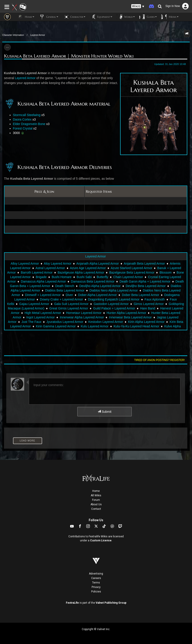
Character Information (13, 35)
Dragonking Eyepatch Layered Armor (114, 299)
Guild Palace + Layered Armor (114, 308)
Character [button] (74, 17)
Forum (96, 500)
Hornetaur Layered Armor (84, 313)
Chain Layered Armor (128, 277)
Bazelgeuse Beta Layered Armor (132, 272)
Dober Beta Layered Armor (141, 295)
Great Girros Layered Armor (69, 308)
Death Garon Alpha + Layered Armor (145, 281)
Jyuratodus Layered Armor (65, 322)
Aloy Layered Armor (58, 264)
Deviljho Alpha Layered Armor (100, 286)
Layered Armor (38, 35)
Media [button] (170, 17)
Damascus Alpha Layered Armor (43, 281)
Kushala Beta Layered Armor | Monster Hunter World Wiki (69, 56)
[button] (138, 6)
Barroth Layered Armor (37, 272)
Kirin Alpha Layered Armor (146, 322)
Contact (96, 509)
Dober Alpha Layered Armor (98, 295)
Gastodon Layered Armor (111, 304)
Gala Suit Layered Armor (71, 304)
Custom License (101, 540)
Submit (105, 412)
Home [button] (26, 17)
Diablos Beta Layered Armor (65, 290)
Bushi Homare (62, 277)
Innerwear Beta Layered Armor (131, 317)
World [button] (126, 17)
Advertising (96, 574)
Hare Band (148, 308)
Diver (69, 295)
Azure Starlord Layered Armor (131, 268)
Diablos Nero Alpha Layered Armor (114, 290)
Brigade (41, 277)
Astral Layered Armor (50, 268)
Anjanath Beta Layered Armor (144, 264)
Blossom (166, 272)
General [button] (49, 17)
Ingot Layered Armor (40, 317)
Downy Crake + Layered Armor (61, 299)
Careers (96, 578)
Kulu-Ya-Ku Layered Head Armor (136, 326)
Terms (96, 583)
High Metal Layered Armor (43, 313)
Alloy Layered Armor (25, 264)
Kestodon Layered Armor (106, 322)
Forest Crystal (23, 128)
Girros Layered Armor (149, 304)
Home (96, 491)
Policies (96, 592)
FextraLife (72, 603)
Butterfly (102, 277)
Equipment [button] (101, 17)
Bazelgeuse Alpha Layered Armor (81, 272)
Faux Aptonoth (155, 299)
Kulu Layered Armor (95, 326)
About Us (96, 504)
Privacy (96, 587)
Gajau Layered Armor (34, 304)
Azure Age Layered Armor (88, 268)
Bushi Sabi (84, 277)
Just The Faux (31, 322)
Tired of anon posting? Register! (160, 360)
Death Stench (65, 286)
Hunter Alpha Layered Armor (126, 313)
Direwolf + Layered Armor (43, 295)
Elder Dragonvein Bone (29, 124)
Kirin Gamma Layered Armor (56, 326)
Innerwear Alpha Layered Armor (82, 317)
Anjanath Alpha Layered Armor (97, 264)
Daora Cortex (22, 119)
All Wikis (96, 495)
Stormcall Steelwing (27, 115)
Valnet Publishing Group (111, 603)
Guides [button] (148, 17)
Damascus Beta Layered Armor (93, 281)
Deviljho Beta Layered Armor (146, 286)
